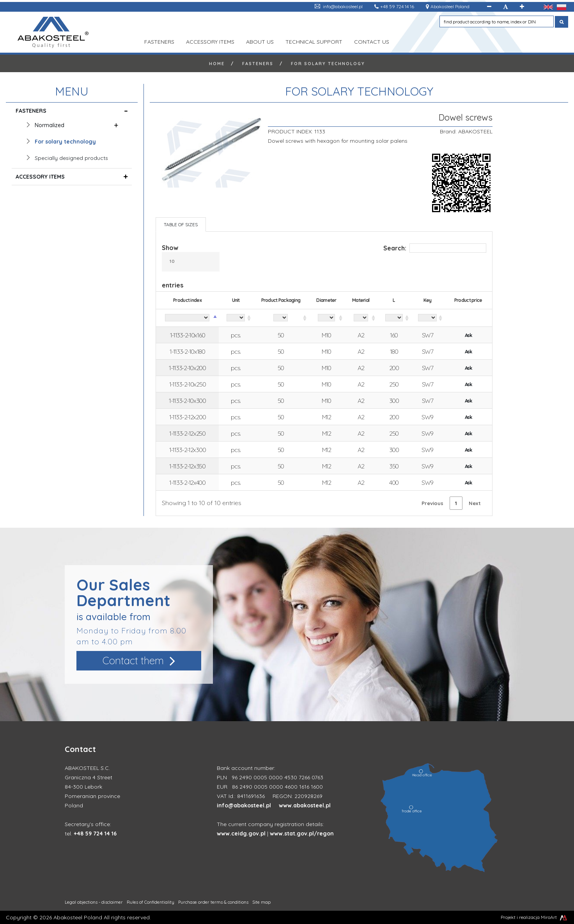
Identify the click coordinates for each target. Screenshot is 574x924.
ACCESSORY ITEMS (210, 41)
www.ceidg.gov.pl (241, 834)
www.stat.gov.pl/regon (302, 834)
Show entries (191, 266)
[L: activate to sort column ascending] (394, 318)
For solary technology (328, 64)
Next (475, 503)
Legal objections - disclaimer (94, 902)
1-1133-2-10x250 (188, 384)
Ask (468, 335)
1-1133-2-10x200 (187, 368)
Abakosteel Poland (450, 6)
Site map (261, 902)
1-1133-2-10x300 (187, 401)
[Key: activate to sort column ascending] (428, 318)
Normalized (50, 125)
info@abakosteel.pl (343, 6)
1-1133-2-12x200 (188, 417)
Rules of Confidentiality (151, 902)
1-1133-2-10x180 (187, 351)
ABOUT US (260, 41)
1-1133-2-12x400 (187, 482)
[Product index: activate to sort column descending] (187, 318)
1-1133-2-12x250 (187, 433)
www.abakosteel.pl (305, 805)
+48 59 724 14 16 (397, 6)
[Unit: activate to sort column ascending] (236, 318)
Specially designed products (71, 158)
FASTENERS (159, 41)
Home (217, 64)
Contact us (372, 41)
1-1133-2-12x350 (187, 466)
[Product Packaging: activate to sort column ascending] (281, 318)
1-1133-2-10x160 (188, 335)
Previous (432, 503)
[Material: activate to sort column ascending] (361, 318)
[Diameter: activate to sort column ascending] (326, 318)
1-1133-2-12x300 (188, 450)
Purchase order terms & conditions (213, 902)
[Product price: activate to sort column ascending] (468, 318)
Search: (435, 248)
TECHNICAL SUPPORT (314, 41)
